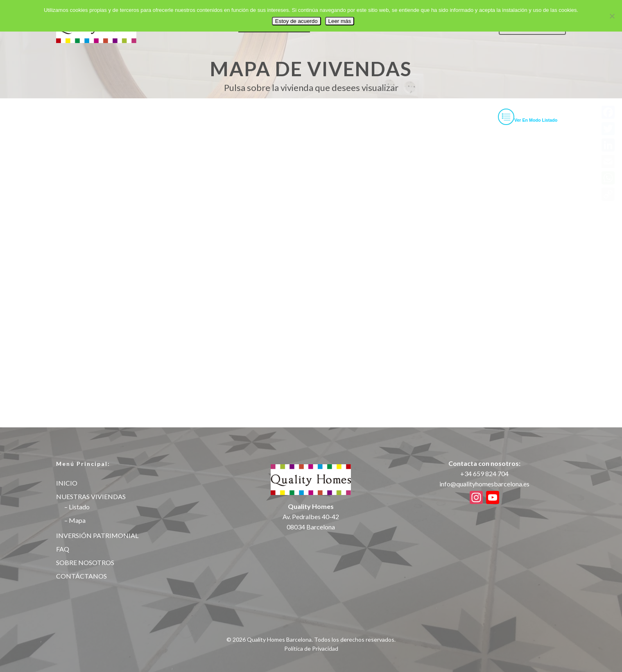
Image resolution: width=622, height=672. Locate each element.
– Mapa (75, 520)
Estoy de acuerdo (296, 21)
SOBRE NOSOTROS (85, 562)
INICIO (67, 483)
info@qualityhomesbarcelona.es (484, 484)
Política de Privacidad (311, 648)
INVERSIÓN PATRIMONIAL (97, 535)
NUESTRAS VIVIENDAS (91, 496)
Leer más (340, 21)
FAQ (63, 549)
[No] (612, 16)
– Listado (77, 507)
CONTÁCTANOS (81, 576)
